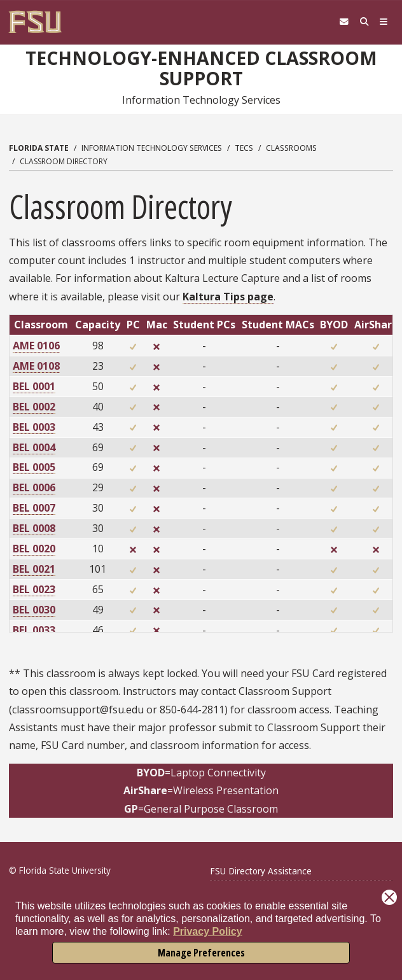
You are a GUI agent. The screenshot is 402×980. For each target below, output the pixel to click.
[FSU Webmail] (340, 22)
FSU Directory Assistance (261, 871)
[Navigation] (383, 22)
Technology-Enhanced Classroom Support (201, 68)
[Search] (361, 22)
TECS (244, 148)
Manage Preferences (201, 953)
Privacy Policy (208, 931)
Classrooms (291, 148)
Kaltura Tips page (228, 297)
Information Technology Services (152, 148)
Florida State (39, 148)
